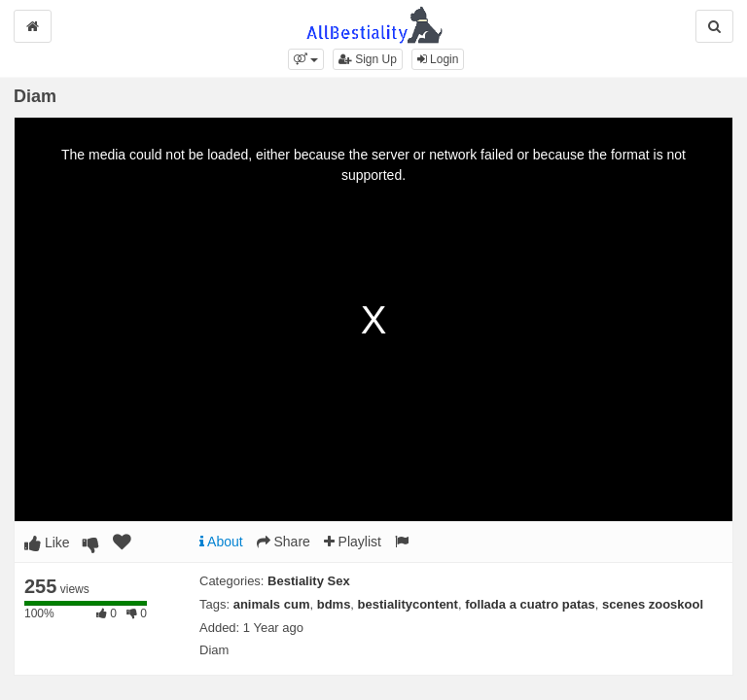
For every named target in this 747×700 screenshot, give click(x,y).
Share (284, 542)
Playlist (353, 542)
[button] (306, 59)
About (221, 542)
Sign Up (368, 59)
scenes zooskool (653, 604)
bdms (334, 604)
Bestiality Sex (309, 581)
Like (47, 542)
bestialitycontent (408, 604)
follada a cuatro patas (530, 604)
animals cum (272, 604)
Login (438, 59)
